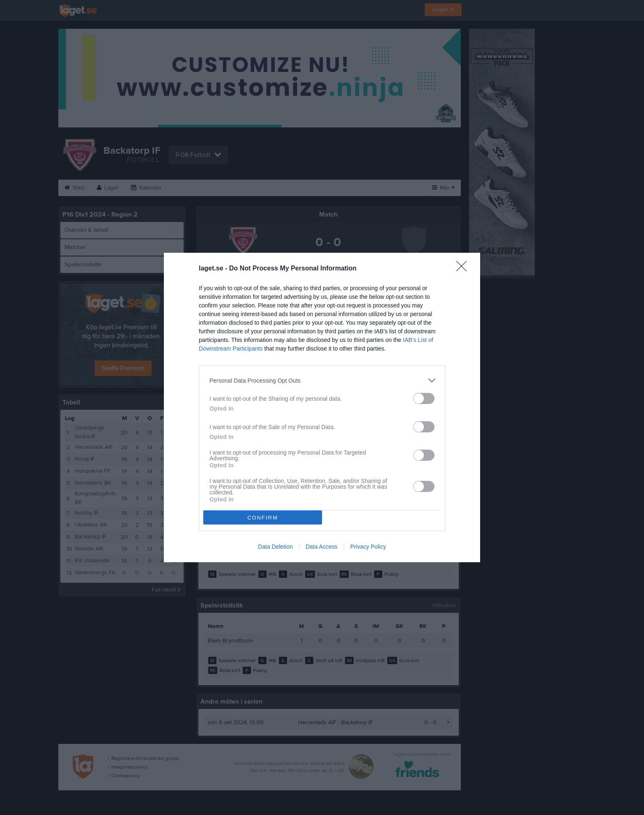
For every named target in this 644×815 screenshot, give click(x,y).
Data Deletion (275, 547)
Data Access (322, 547)
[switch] (424, 398)
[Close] (464, 269)
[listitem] (322, 380)
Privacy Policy (368, 547)
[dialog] (322, 407)
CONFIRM (263, 518)
